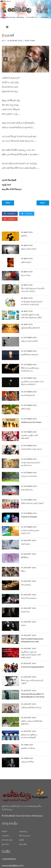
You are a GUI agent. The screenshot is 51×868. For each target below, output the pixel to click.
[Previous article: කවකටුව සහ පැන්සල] (8, 203)
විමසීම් (21, 840)
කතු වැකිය (23, 844)
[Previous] (2, 9)
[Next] (49, 9)
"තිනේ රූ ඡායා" (25, 836)
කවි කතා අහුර (7, 840)
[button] (5, 59)
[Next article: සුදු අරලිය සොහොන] (43, 203)
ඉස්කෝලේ (23, 831)
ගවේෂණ (5, 836)
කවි (3, 41)
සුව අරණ (5, 844)
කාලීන (4, 831)
